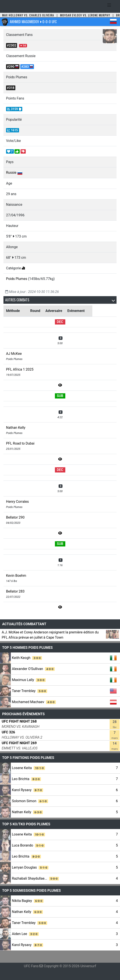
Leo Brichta (26, 779)
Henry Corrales (17, 502)
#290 (13, 67)
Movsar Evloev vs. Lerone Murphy (85, 15)
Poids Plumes (17, 279)
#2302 (12, 45)
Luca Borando (28, 845)
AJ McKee (14, 354)
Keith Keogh (27, 658)
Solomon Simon (30, 801)
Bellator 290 (15, 517)
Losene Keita (28, 768)
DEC (60, 322)
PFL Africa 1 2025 (20, 369)
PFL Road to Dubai (20, 443)
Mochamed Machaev (34, 702)
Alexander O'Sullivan (33, 669)
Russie (11, 173)
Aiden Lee (25, 934)
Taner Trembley (30, 691)
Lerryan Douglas (30, 867)
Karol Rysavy (27, 790)
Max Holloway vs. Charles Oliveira (28, 15)
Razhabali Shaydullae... (35, 878)
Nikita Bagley (28, 901)
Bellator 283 (15, 591)
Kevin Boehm (16, 576)
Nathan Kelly (16, 428)
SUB (60, 396)
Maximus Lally (29, 680)
